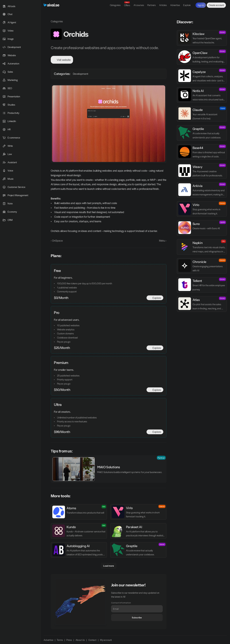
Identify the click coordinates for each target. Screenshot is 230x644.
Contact (92, 640)
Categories (115, 5)
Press (69, 640)
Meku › (163, 240)
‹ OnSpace (57, 240)
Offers (127, 5)
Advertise (175, 5)
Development (81, 74)
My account (106, 640)
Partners (152, 5)
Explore (187, 5)
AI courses (139, 5)
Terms (60, 640)
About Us (80, 640)
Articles (163, 5)
